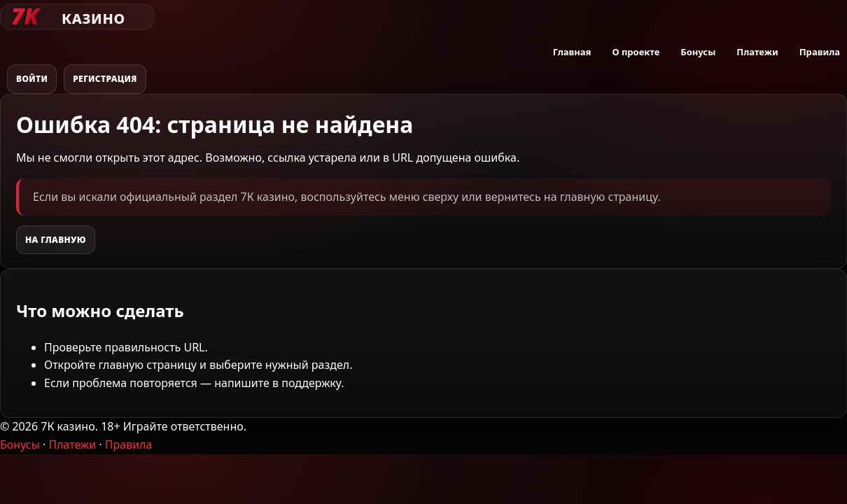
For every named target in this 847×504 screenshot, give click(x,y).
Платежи (757, 52)
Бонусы (698, 52)
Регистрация (105, 79)
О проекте (636, 52)
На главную (56, 240)
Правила (820, 52)
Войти (32, 79)
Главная (572, 52)
